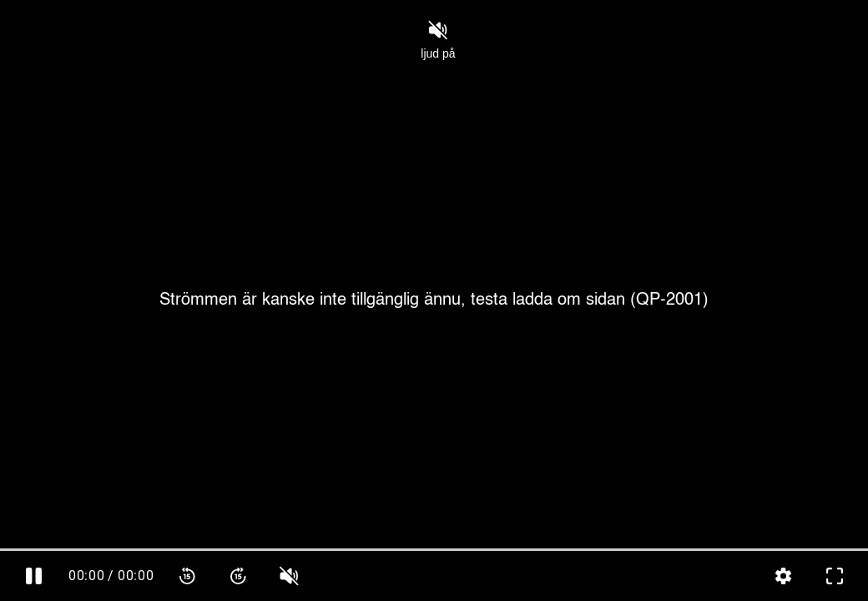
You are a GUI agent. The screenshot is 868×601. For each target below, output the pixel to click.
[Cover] (434, 300)
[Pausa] (34, 576)
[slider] (434, 550)
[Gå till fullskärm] (834, 576)
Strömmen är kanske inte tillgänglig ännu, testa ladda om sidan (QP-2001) (434, 300)
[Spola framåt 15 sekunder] (238, 576)
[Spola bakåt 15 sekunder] (187, 576)
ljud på (438, 40)
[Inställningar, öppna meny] (783, 576)
